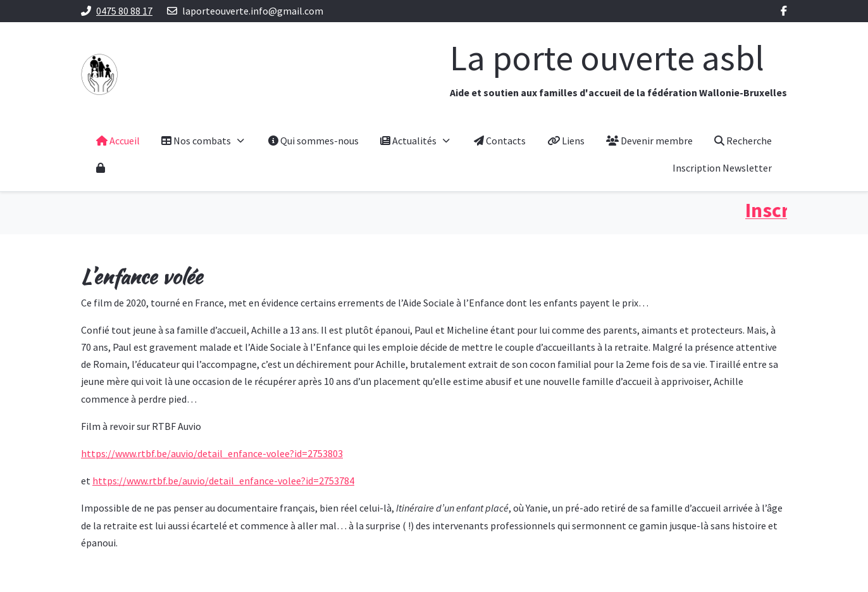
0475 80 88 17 (124, 11)
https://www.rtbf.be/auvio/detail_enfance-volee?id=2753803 (212, 453)
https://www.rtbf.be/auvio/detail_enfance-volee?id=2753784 (223, 481)
